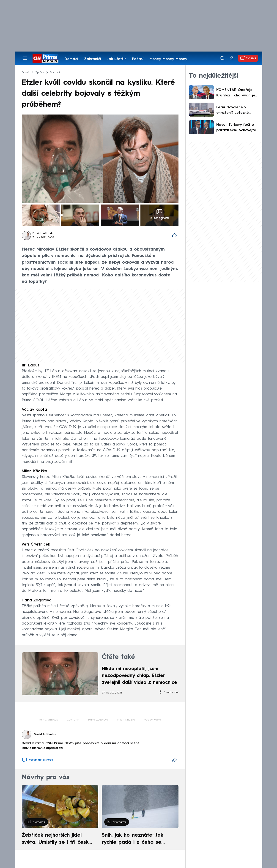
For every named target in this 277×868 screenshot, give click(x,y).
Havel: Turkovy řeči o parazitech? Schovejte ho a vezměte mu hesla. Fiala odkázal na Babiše (236, 128)
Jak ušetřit (117, 59)
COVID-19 (73, 720)
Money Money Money (168, 59)
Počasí (138, 59)
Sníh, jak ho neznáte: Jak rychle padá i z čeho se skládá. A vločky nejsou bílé (136, 839)
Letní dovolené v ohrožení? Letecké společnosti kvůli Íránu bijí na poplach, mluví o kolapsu (236, 111)
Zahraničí (93, 59)
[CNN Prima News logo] (45, 58)
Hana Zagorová (98, 720)
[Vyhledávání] (222, 58)
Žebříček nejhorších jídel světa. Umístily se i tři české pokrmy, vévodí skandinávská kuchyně (58, 839)
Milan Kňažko (126, 720)
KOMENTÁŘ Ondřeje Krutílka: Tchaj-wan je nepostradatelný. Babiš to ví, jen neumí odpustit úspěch (237, 93)
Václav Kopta (153, 720)
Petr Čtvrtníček (48, 720)
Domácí (71, 59)
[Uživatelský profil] (232, 58)
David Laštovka (43, 233)
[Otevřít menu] (25, 58)
